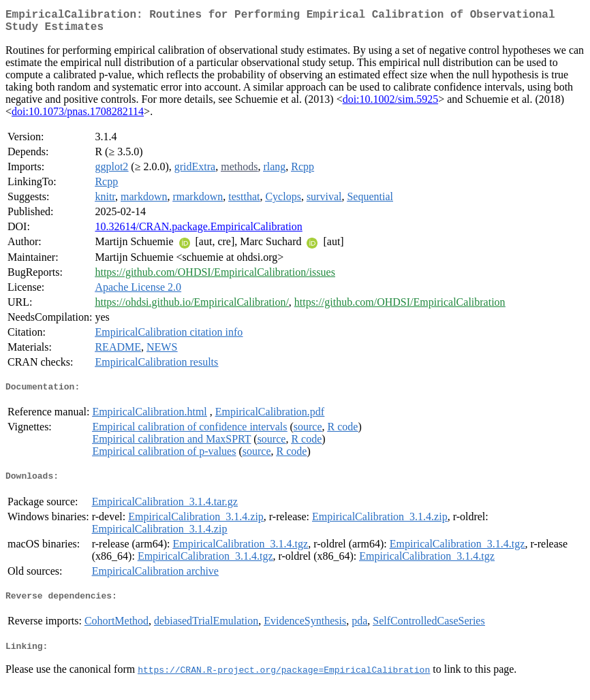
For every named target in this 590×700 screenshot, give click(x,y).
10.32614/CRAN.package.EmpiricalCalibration (198, 232)
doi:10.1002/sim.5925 (390, 105)
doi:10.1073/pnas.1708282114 (78, 117)
